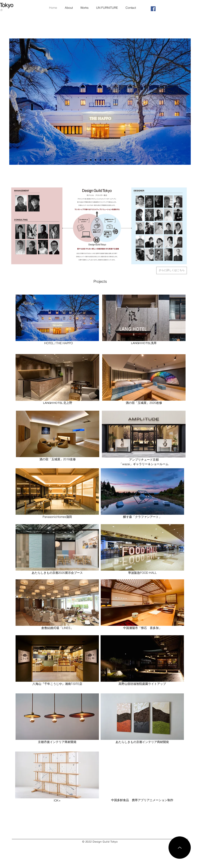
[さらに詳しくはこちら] (172, 270)
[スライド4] (115, 160)
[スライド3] (105, 160)
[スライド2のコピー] (91, 160)
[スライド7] (86, 160)
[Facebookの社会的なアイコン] (153, 9)
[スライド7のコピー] (100, 160)
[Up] (180, 848)
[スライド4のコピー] (110, 160)
